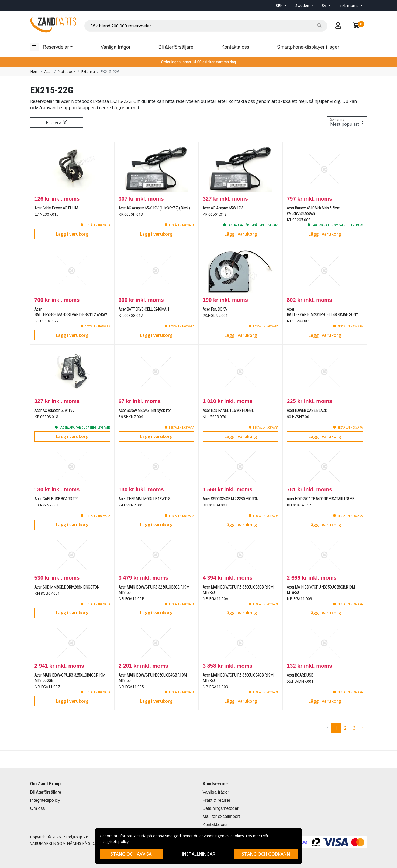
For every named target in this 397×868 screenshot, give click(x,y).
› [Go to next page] (363, 728)
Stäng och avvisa (131, 854)
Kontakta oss (235, 47)
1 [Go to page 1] (336, 728)
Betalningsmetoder (221, 808)
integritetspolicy (114, 841)
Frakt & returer (217, 800)
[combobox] (206, 26)
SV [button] (325, 6)
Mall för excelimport (221, 816)
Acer (48, 71)
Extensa (88, 71)
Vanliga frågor (115, 47)
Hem (34, 71)
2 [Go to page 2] (345, 728)
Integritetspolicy (45, 800)
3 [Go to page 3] (354, 728)
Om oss (38, 808)
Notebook (67, 71)
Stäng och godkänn (266, 854)
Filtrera (56, 122)
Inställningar (199, 854)
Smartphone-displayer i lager (308, 47)
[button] (281, 6)
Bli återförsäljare (176, 47)
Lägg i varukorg (72, 234)
